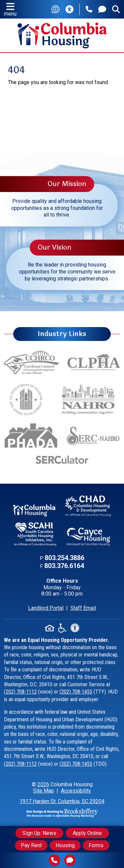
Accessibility (76, 791)
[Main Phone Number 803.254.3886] (54, 860)
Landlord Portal (46, 608)
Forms (96, 845)
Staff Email (83, 608)
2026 (43, 784)
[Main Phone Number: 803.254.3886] (89, 9)
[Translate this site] (56, 9)
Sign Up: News (39, 833)
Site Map (43, 791)
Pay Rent (31, 845)
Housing (65, 845)
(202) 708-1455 (76, 692)
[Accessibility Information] (69, 9)
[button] (10, 9)
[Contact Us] (102, 9)
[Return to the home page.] (62, 35)
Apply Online (87, 833)
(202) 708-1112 (20, 692)
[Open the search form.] (116, 9)
